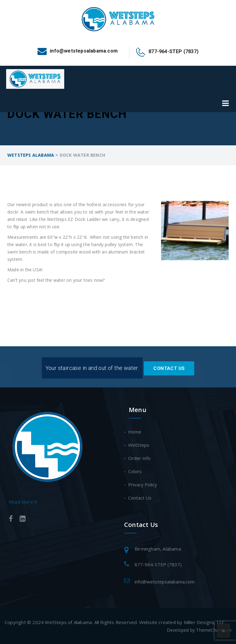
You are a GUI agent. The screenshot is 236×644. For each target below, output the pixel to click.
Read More (23, 502)
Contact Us (169, 368)
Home (135, 432)
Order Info (140, 458)
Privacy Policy (143, 485)
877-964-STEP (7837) (158, 564)
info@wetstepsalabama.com (165, 582)
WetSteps (139, 445)
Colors (135, 471)
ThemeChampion (214, 630)
